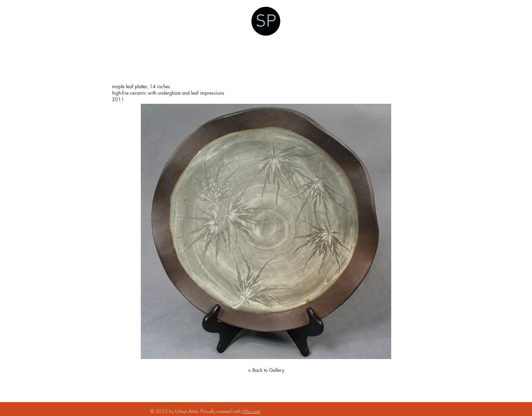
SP (266, 22)
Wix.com (251, 411)
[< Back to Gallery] (266, 370)
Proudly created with (221, 411)
